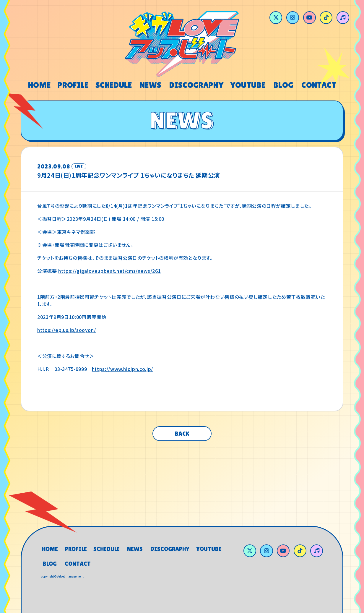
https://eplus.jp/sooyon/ (66, 330)
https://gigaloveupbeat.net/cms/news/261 (109, 271)
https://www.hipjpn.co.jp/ (122, 369)
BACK (182, 434)
